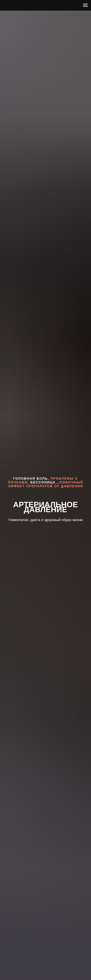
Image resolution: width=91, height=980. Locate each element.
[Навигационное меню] (85, 5)
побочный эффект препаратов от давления (45, 484)
